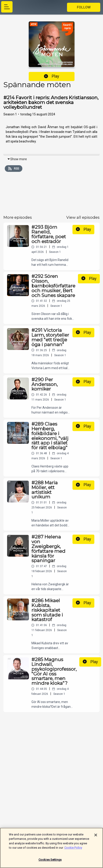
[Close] (96, 837)
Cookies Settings (50, 862)
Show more (17, 159)
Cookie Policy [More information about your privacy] (73, 850)
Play (51, 76)
